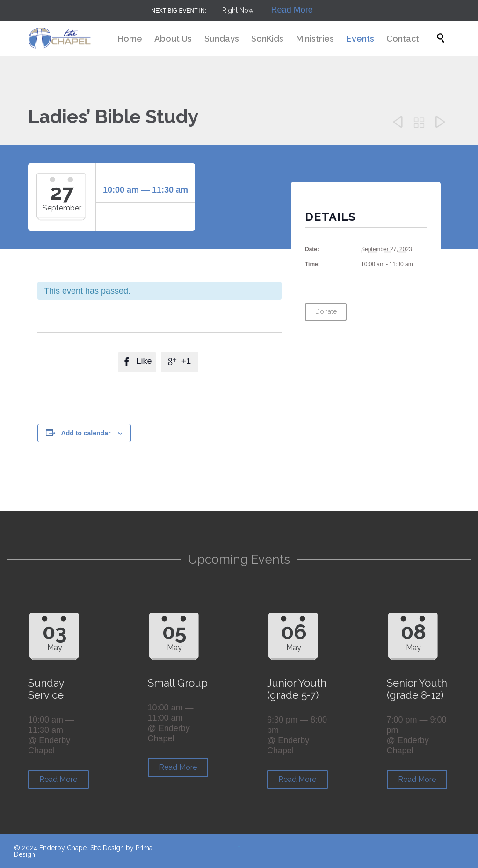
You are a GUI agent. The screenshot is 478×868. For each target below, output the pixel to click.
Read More (292, 10)
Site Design (107, 848)
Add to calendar (86, 433)
